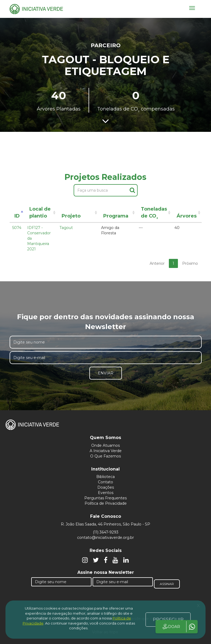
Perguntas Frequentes (106, 498)
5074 (17, 228)
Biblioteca (106, 477)
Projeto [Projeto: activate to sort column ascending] (71, 216)
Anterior (157, 263)
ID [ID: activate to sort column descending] (17, 216)
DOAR (171, 627)
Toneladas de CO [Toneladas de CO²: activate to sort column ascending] (154, 213)
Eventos (106, 493)
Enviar (106, 373)
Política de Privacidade (106, 503)
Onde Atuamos (106, 445)
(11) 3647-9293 (106, 532)
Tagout (66, 228)
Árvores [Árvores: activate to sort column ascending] (187, 216)
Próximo (190, 263)
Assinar (167, 584)
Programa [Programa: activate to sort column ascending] (116, 216)
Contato (106, 482)
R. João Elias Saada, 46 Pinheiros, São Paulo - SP (106, 524)
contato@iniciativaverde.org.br (106, 538)
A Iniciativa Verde (106, 451)
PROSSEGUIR (168, 619)
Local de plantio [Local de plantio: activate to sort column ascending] (40, 212)
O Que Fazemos (106, 456)
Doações (106, 487)
